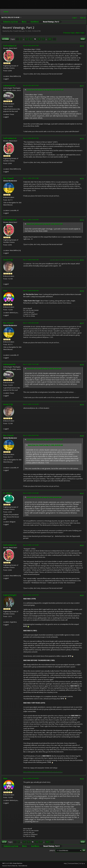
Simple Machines (18, 863)
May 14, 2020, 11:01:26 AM (31, 545)
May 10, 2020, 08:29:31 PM (31, 138)
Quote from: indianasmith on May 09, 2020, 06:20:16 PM (44, 224)
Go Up (4, 842)
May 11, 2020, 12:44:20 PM (31, 220)
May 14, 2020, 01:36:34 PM (31, 778)
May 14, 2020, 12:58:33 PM (31, 595)
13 (27, 39)
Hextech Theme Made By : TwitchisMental (15, 866)
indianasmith (9, 86)
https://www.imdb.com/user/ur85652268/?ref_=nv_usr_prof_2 (43, 772)
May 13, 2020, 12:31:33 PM (31, 404)
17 (43, 39)
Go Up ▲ (82, 863)
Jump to (52, 850)
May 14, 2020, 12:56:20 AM (31, 493)
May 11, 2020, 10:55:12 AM (31, 178)
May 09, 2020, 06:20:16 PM (31, 85)
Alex (5, 291)
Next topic (80, 33)
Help (65, 863)
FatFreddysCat (10, 46)
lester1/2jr (8, 260)
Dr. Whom (8, 493)
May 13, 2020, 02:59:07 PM (31, 435)
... (24, 39)
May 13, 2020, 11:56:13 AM (31, 364)
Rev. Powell (8, 178)
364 (50, 39)
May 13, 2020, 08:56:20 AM (31, 323)
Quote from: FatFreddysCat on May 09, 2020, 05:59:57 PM (45, 90)
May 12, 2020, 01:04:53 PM (31, 291)
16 (39, 39)
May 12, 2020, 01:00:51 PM (31, 260)
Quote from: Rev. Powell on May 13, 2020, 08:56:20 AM (44, 369)
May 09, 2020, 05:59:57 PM (31, 46)
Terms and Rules (73, 863)
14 (31, 39)
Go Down (5, 39)
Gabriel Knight (10, 595)
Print (83, 39)
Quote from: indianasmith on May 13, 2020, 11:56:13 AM (45, 440)
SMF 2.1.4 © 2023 (7, 863)
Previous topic (69, 33)
